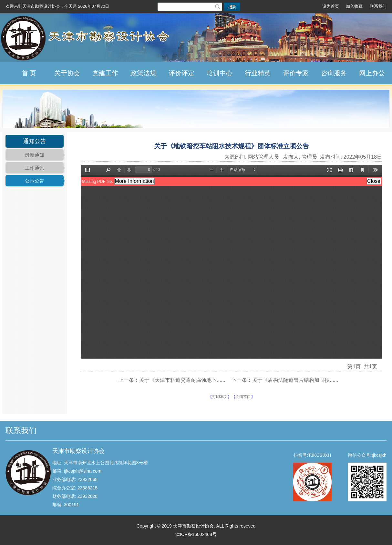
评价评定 (181, 73)
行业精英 (258, 73)
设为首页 (331, 6)
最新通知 (35, 155)
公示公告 (35, 181)
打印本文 (220, 397)
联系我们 (378, 6)
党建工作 (105, 73)
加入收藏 (354, 6)
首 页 (29, 73)
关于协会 (67, 73)
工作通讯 (35, 168)
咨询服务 (334, 73)
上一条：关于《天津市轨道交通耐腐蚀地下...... (172, 380)
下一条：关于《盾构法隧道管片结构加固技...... (285, 380)
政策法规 (143, 73)
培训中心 (220, 73)
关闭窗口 (243, 397)
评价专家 (296, 73)
